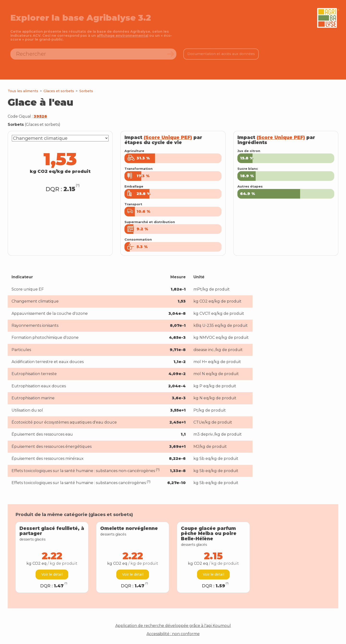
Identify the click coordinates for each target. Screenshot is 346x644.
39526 (40, 116)
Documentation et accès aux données (221, 54)
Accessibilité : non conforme (173, 634)
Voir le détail (52, 574)
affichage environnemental (123, 36)
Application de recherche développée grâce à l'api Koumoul (173, 626)
